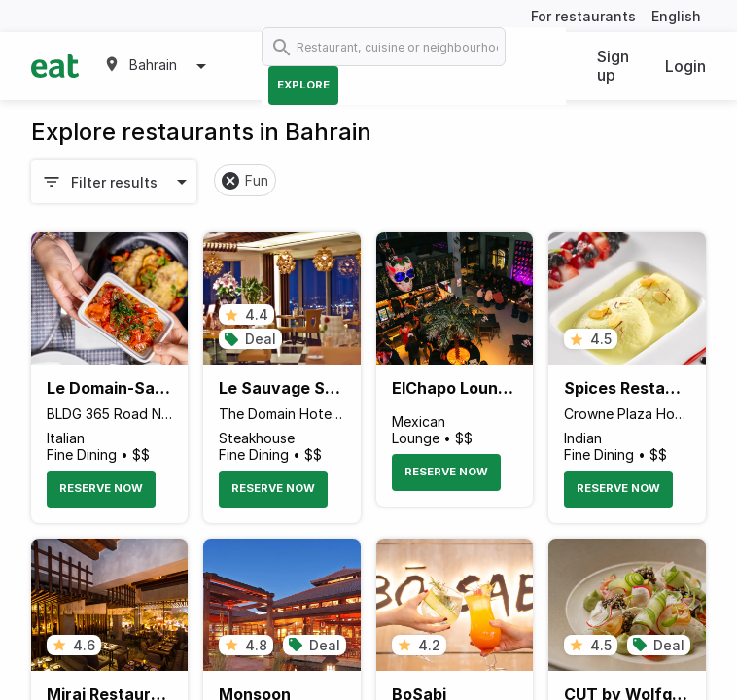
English (676, 16)
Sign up (613, 66)
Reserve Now (101, 488)
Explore (303, 85)
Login (685, 66)
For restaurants (583, 16)
